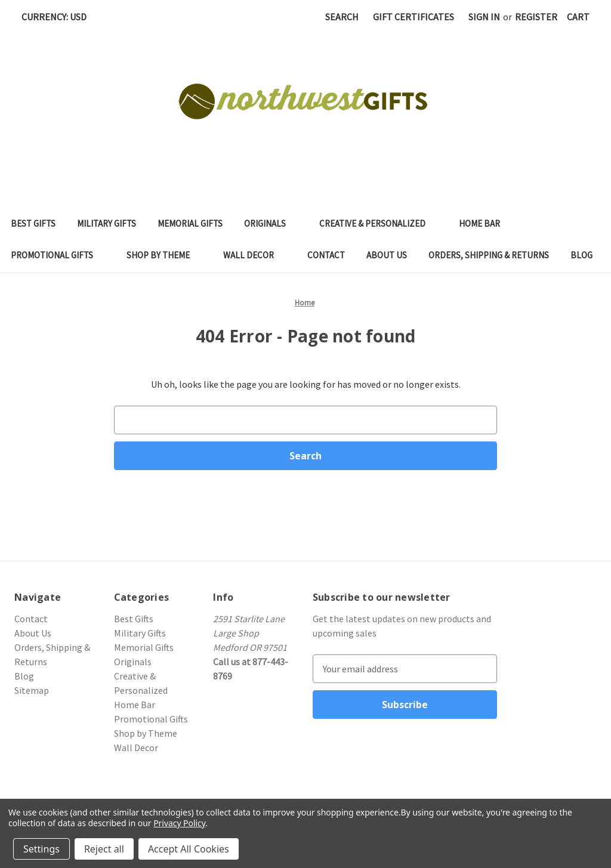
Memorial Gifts (190, 223)
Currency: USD (58, 17)
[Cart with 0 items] (578, 17)
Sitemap (32, 690)
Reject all (104, 849)
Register (536, 17)
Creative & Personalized (378, 223)
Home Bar (485, 223)
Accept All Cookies (189, 849)
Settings (41, 849)
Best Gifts (33, 223)
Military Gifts (107, 223)
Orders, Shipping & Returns (489, 255)
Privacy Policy (179, 823)
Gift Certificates (413, 17)
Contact (326, 255)
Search (342, 17)
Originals (271, 223)
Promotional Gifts (58, 255)
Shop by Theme (164, 255)
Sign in (484, 17)
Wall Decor (254, 255)
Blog (581, 255)
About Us (387, 255)
